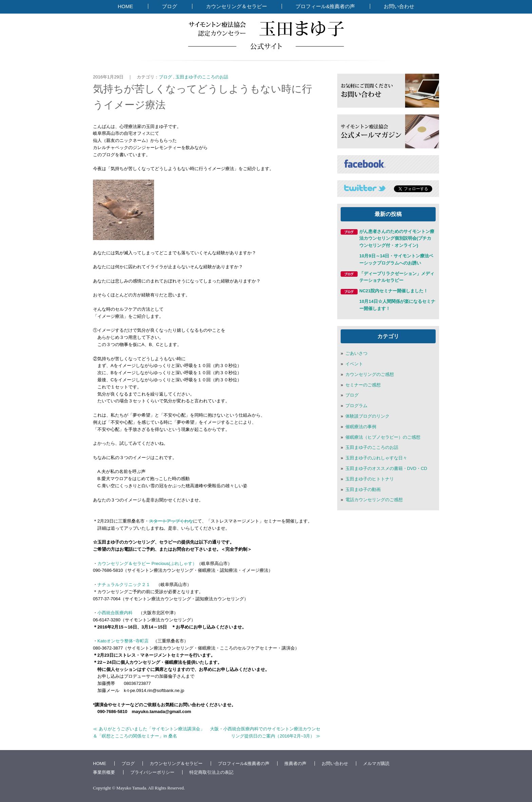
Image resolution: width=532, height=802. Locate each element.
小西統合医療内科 (115, 613)
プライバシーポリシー (152, 772)
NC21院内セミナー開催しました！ (394, 291)
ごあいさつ (356, 353)
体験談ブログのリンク (367, 416)
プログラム (356, 406)
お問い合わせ (399, 6)
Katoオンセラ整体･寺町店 (123, 641)
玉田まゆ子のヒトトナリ (370, 479)
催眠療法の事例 (361, 427)
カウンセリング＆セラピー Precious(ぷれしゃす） (147, 563)
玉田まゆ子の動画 (363, 489)
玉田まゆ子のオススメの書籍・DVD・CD (386, 468)
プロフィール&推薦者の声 (325, 6)
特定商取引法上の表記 (211, 772)
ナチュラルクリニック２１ (127, 585)
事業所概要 (104, 772)
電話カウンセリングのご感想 (374, 500)
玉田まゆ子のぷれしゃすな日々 (376, 458)
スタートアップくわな (171, 521)
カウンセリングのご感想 (370, 374)
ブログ (169, 6)
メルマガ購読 (376, 763)
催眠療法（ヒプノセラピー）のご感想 (383, 437)
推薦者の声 (295, 763)
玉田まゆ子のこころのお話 (202, 77)
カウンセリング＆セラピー (236, 6)
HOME (125, 6)
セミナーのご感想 (363, 385)
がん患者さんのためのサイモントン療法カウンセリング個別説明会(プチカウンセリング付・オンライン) (397, 239)
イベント (354, 364)
